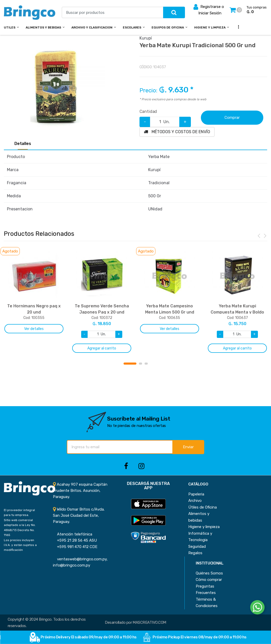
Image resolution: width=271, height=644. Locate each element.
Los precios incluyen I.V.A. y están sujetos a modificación (20, 545)
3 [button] (146, 364)
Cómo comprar (209, 580)
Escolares (132, 27)
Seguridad (197, 547)
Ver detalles (34, 329)
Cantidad (148, 111)
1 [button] (130, 364)
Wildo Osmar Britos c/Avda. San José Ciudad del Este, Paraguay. (79, 516)
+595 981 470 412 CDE (75, 547)
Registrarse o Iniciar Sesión (209, 9)
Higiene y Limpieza (210, 27)
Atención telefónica (73, 534)
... (237, 27)
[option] (57, 88)
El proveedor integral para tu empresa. (19, 513)
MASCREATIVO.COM (149, 622)
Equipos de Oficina (168, 27)
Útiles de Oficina (203, 507)
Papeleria (196, 494)
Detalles (23, 144)
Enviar (188, 447)
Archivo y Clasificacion (92, 27)
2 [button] (141, 364)
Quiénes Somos (209, 573)
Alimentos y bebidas (43, 27)
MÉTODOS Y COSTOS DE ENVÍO (177, 132)
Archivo (195, 501)
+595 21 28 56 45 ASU (75, 540)
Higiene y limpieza (204, 527)
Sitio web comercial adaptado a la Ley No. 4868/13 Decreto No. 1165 (20, 528)
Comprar (232, 118)
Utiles (10, 27)
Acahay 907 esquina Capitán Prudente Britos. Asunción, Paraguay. (80, 491)
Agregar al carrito (102, 348)
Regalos (195, 553)
